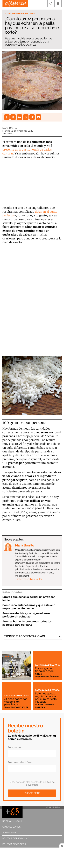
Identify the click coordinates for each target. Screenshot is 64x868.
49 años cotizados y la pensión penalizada (16, 702)
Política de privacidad (16, 838)
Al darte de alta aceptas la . (32, 783)
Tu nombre (14, 748)
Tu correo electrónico (20, 762)
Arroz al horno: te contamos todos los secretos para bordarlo (27, 623)
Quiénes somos (12, 827)
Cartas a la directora (47, 665)
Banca (9, 657)
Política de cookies (14, 844)
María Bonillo (10, 128)
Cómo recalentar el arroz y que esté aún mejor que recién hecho (29, 607)
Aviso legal (9, 833)
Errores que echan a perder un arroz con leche (29, 599)
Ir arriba (53, 807)
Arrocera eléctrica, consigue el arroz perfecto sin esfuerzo (26, 615)
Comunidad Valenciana (20, 13)
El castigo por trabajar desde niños (44, 671)
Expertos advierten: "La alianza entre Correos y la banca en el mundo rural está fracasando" (16, 668)
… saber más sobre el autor (28, 579)
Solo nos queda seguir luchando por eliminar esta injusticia (46, 698)
